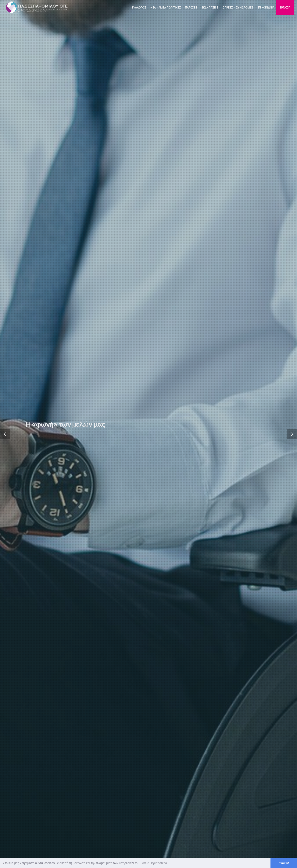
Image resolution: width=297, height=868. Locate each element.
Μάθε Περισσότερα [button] (154, 863)
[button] (5, 434)
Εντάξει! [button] (284, 863)
